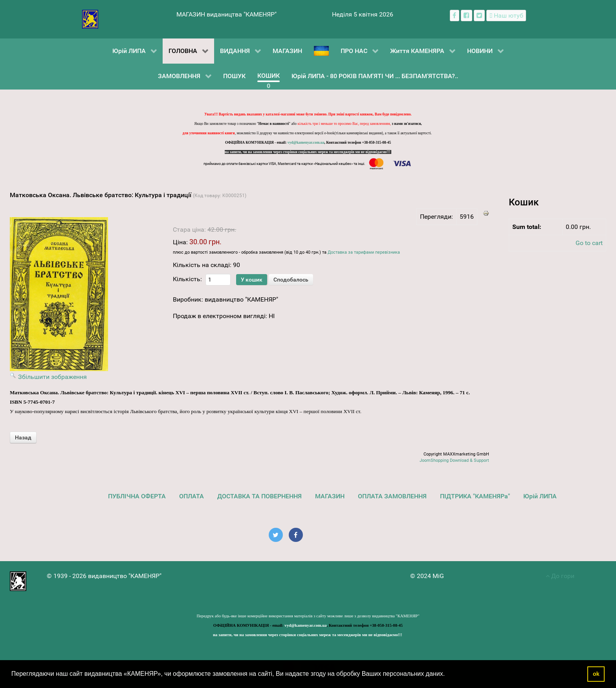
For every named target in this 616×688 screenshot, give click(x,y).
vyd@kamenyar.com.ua (306, 143)
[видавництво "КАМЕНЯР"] (90, 19)
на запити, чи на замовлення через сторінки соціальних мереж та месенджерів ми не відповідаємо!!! (308, 152)
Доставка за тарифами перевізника (364, 252)
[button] (448, 675)
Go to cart (589, 243)
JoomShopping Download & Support (454, 460)
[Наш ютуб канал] (506, 16)
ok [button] (596, 674)
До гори (560, 576)
